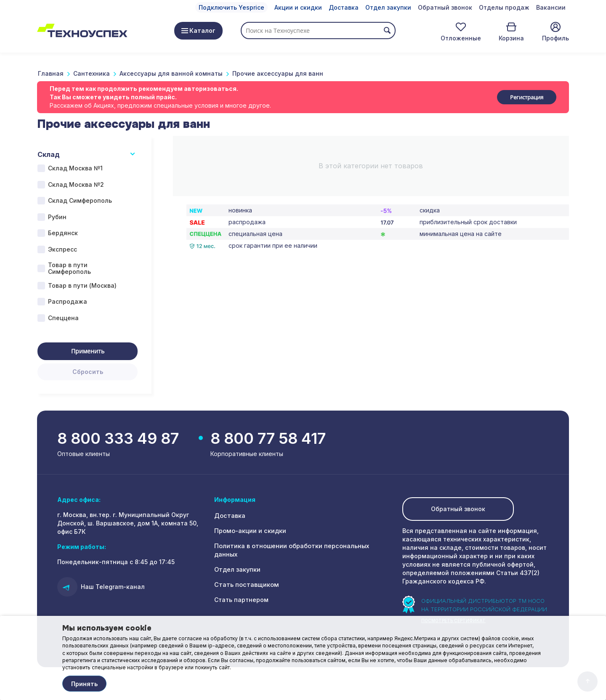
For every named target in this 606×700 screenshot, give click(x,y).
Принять (84, 684)
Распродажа (68, 301)
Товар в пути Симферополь (69, 268)
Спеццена (63, 318)
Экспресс (62, 249)
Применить (88, 351)
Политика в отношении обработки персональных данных (303, 547)
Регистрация (527, 97)
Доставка (344, 7)
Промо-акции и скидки (250, 532)
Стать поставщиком (245, 577)
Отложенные (461, 38)
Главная (51, 73)
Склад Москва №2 (76, 184)
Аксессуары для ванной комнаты (171, 73)
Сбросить (88, 372)
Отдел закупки (388, 7)
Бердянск (63, 233)
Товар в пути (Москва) (82, 285)
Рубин (57, 217)
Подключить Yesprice (231, 7)
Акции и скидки (298, 7)
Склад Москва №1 (75, 168)
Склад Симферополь (80, 200)
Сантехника (92, 73)
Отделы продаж (504, 7)
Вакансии (551, 7)
